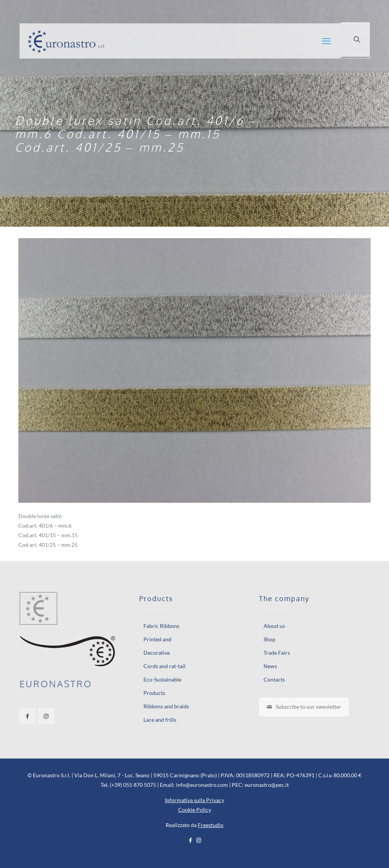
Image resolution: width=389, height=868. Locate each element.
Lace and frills (160, 720)
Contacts (274, 679)
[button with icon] (28, 716)
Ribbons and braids (166, 706)
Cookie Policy (195, 810)
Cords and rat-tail (164, 666)
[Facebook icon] (191, 840)
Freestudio (211, 825)
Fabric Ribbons (161, 626)
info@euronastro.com (202, 785)
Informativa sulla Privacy (194, 800)
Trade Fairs (277, 653)
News (270, 666)
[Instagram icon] (199, 840)
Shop (269, 639)
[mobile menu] (326, 41)
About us (274, 626)
